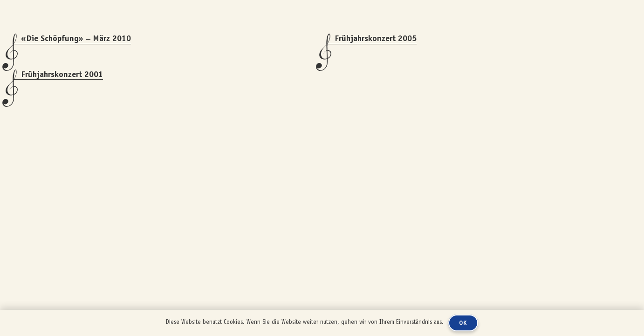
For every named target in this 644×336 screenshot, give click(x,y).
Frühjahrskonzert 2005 (376, 38)
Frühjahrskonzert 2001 (62, 74)
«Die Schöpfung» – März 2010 (76, 38)
